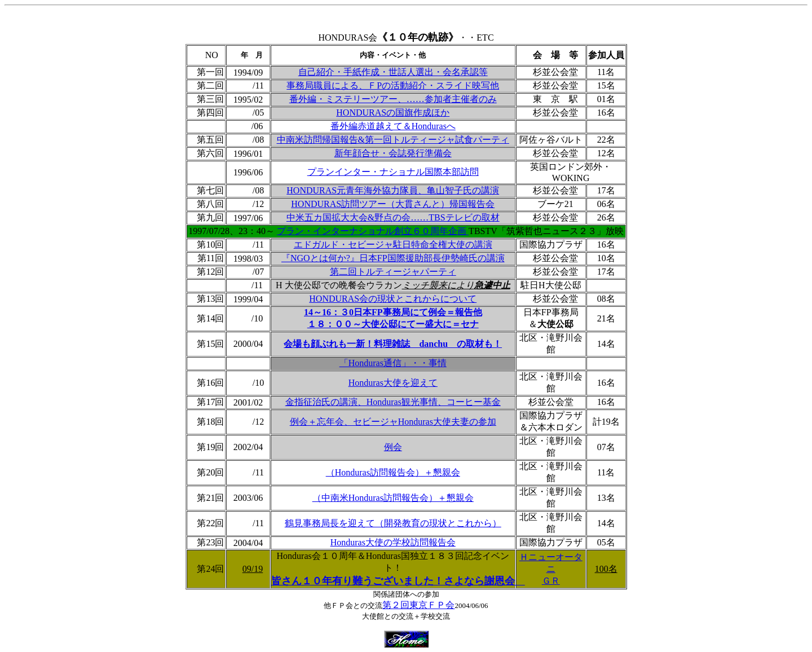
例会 (393, 447)
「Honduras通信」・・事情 (393, 363)
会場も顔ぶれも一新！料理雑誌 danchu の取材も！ (393, 344)
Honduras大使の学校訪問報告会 (393, 542)
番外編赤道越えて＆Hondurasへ (393, 126)
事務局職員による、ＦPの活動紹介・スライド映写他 (393, 85)
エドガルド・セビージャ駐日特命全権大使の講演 (393, 244)
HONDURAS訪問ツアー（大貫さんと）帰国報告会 (393, 204)
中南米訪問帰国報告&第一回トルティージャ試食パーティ (393, 140)
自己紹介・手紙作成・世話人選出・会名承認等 (393, 72)
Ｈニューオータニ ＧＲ (551, 569)
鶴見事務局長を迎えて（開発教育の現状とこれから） (393, 523)
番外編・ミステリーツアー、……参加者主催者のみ (393, 99)
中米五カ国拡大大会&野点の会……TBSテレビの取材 (393, 217)
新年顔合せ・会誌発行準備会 (393, 153)
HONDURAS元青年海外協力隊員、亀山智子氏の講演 (393, 190)
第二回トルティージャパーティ (393, 272)
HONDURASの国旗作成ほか (393, 113)
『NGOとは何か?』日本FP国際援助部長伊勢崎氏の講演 (393, 258)
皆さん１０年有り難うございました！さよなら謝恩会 (398, 581)
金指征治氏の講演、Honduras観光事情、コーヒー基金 (393, 402)
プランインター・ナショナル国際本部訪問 (393, 172)
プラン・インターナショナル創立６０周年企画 (373, 231)
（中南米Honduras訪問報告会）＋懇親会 (393, 498)
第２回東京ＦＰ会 (418, 605)
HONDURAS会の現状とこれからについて (393, 299)
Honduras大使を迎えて (393, 383)
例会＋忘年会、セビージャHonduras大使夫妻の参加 (393, 422)
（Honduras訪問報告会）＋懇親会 (393, 472)
